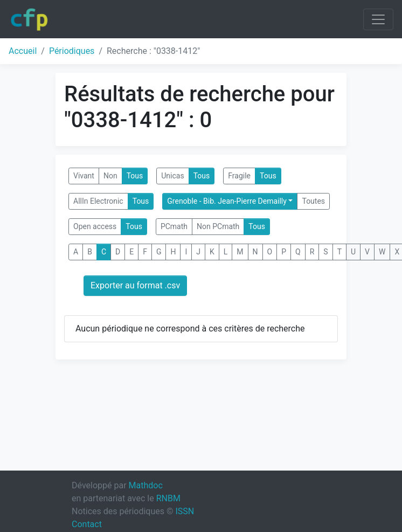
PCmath (174, 226)
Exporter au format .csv (135, 285)
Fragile (239, 176)
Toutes (313, 201)
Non (110, 176)
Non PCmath (218, 226)
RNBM (168, 498)
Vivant (84, 176)
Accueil (23, 51)
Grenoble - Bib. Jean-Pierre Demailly (227, 201)
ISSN (185, 511)
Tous (135, 176)
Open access (95, 226)
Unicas (172, 176)
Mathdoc (146, 485)
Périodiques (72, 51)
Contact (87, 524)
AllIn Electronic (98, 201)
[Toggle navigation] (378, 19)
